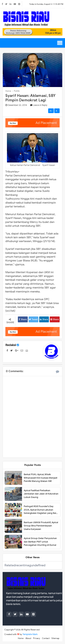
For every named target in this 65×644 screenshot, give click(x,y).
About (28, 638)
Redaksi (11, 345)
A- (57, 111)
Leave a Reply (40, 105)
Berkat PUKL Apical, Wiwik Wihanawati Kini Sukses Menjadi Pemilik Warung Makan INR (40, 478)
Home (21, 638)
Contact (46, 638)
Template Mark (30, 634)
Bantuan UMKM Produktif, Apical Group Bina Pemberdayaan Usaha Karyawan (41, 526)
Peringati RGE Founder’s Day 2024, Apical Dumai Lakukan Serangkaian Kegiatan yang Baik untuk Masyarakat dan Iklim (40, 510)
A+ (51, 111)
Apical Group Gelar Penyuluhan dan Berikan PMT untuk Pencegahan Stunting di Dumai (40, 542)
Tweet (33, 319)
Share (23, 319)
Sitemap (55, 638)
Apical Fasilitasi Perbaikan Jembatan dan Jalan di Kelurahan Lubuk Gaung (41, 494)
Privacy (37, 638)
